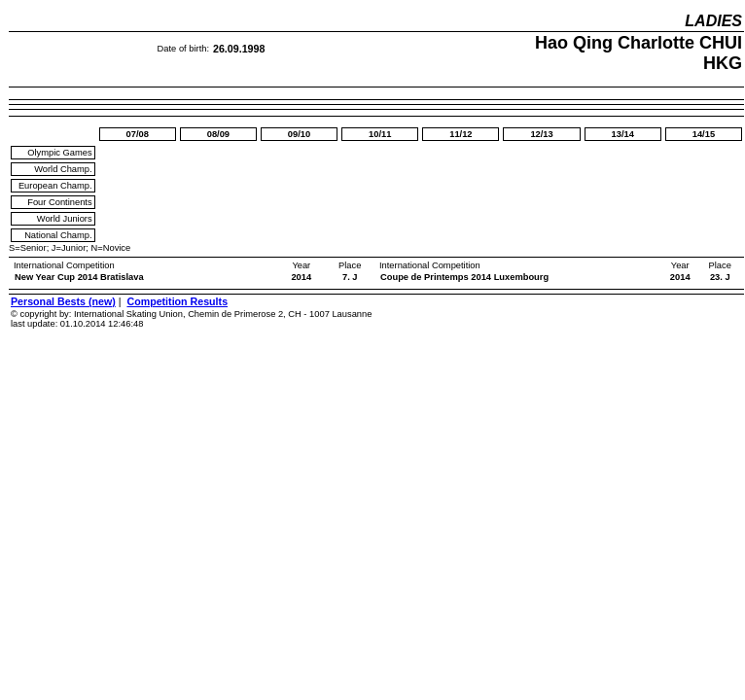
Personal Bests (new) (63, 301)
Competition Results (177, 301)
